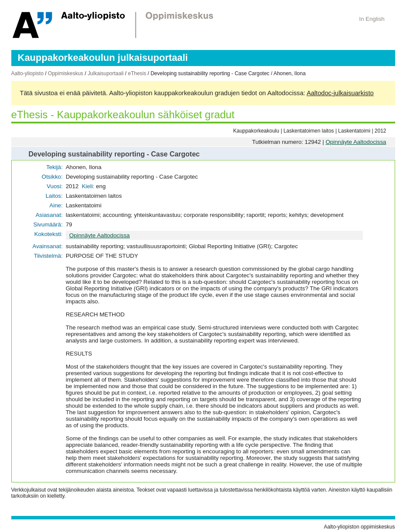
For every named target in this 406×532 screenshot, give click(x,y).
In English (372, 19)
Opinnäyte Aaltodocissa (356, 142)
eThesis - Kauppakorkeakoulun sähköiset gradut (123, 115)
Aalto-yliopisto (28, 73)
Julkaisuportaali (106, 73)
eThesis (137, 73)
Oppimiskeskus (65, 73)
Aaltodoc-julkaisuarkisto (340, 93)
